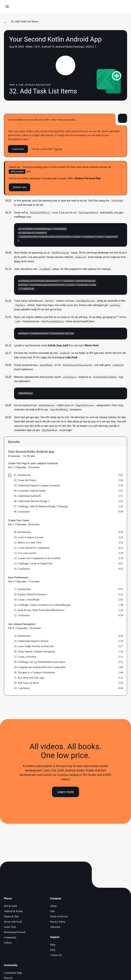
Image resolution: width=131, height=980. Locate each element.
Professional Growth (15, 933)
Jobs (52, 912)
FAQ (53, 950)
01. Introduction (22, 476)
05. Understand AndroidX (27, 497)
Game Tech (10, 928)
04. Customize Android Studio (30, 491)
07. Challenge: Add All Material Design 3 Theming (41, 507)
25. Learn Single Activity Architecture (34, 647)
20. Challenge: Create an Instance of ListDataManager (42, 605)
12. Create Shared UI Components (32, 548)
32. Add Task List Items (26, 684)
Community (10, 938)
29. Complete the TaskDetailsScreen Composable (40, 668)
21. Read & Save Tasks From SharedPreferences (39, 611)
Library (8, 943)
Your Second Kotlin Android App (31, 452)
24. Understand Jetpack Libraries (31, 642)
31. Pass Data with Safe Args (29, 678)
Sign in (58, 149)
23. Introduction (22, 636)
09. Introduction (22, 533)
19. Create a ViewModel (27, 600)
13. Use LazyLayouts (25, 554)
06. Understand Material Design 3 (32, 502)
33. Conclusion (22, 689)
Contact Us (56, 956)
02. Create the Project (25, 481)
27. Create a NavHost (25, 657)
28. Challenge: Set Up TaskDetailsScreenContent (40, 663)
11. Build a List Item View (28, 543)
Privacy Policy (58, 922)
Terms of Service (59, 917)
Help (53, 945)
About (53, 907)
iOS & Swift (10, 907)
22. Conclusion (22, 616)
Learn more (18, 149)
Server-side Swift (13, 922)
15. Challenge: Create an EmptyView (33, 564)
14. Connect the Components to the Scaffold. (37, 559)
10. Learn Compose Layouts (29, 538)
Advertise (55, 928)
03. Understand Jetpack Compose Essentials (37, 486)
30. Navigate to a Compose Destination (34, 673)
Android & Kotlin (13, 912)
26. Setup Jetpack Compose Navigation (34, 652)
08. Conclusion (22, 512)
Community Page (13, 973)
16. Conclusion (22, 569)
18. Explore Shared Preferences (30, 595)
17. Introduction (22, 590)
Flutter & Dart (11, 917)
